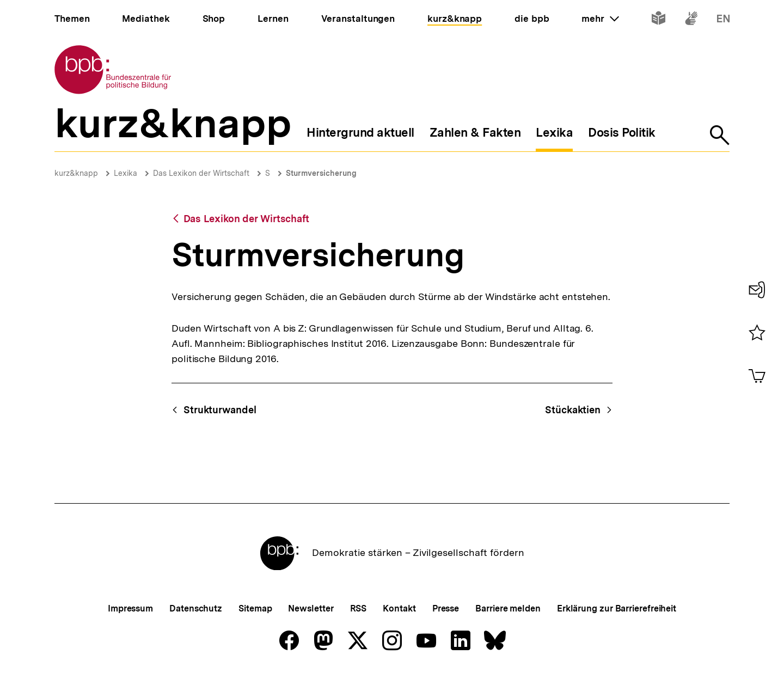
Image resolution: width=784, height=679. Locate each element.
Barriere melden (508, 608)
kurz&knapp (76, 173)
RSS (359, 608)
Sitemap (255, 608)
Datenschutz (196, 608)
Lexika (125, 173)
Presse (446, 608)
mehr (600, 19)
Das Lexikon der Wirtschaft (201, 173)
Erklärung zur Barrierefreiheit (617, 608)
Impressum (130, 608)
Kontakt (399, 608)
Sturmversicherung (321, 173)
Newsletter (311, 608)
